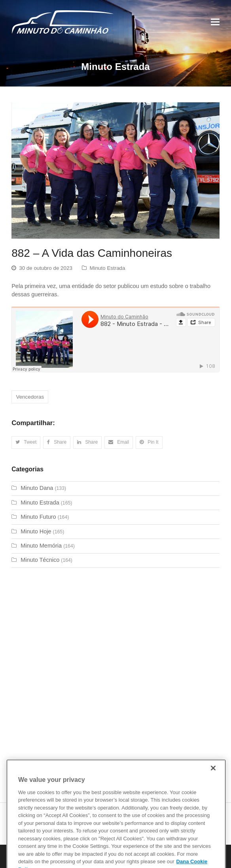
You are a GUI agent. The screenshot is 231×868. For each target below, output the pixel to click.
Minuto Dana (37, 488)
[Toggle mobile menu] (215, 22)
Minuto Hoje (36, 531)
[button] (26, 442)
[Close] (213, 776)
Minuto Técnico (40, 560)
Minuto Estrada (108, 268)
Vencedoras (30, 397)
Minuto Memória (41, 546)
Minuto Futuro (38, 517)
